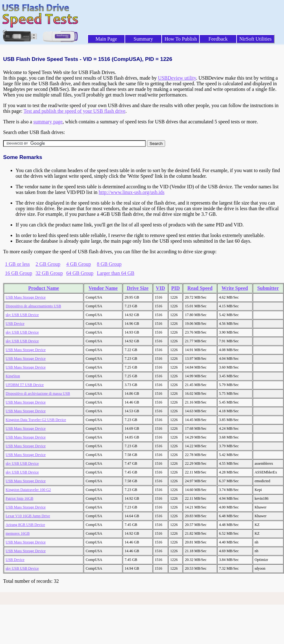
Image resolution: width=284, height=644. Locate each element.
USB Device (15, 324)
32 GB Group (49, 273)
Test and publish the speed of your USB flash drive (74, 111)
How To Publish (181, 39)
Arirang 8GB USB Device (25, 525)
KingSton (13, 376)
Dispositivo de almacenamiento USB (33, 306)
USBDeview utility (177, 78)
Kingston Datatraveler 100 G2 (28, 490)
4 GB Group (78, 264)
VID (160, 288)
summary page (48, 122)
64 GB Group (80, 273)
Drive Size (138, 288)
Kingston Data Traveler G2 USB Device (36, 420)
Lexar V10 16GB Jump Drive (28, 516)
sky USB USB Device (22, 315)
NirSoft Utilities (256, 39)
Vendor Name (103, 288)
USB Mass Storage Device (26, 297)
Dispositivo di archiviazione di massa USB (38, 394)
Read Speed (200, 288)
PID (176, 288)
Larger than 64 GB (115, 273)
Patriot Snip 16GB (20, 498)
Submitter (268, 288)
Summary (143, 39)
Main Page (106, 39)
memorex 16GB (18, 533)
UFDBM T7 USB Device (25, 385)
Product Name (44, 288)
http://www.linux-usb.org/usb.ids (132, 192)
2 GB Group (48, 264)
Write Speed (235, 288)
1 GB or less (17, 264)
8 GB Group (109, 264)
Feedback (218, 39)
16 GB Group (19, 273)
